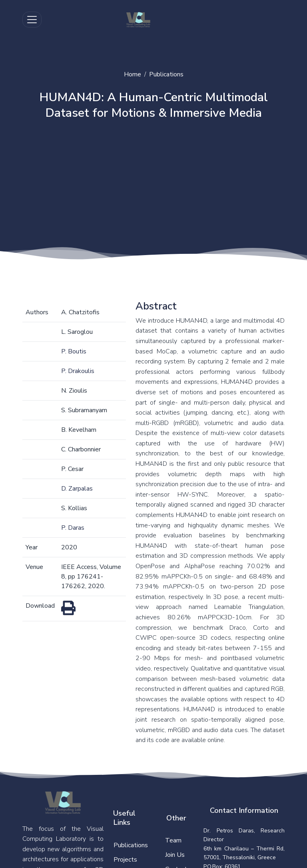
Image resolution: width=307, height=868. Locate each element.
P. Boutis (74, 351)
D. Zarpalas (77, 489)
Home (133, 74)
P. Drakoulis (78, 371)
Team (173, 840)
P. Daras (73, 528)
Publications (166, 74)
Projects (125, 860)
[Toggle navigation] (32, 20)
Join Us (175, 855)
